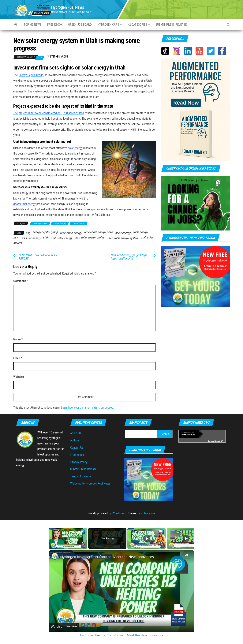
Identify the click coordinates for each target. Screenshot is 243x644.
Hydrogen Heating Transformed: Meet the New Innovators (107, 557)
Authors (75, 440)
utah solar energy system (123, 238)
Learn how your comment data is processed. (87, 408)
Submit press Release (171, 25)
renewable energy (71, 233)
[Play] (147, 538)
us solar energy (31, 238)
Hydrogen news (40, 223)
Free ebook (55, 25)
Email (18, 358)
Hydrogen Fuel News (68, 7)
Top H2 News (33, 25)
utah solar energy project (90, 237)
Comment (21, 281)
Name (18, 339)
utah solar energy (61, 238)
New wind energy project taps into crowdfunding (129, 257)
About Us (76, 433)
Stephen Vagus (59, 57)
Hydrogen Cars (110, 25)
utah (46, 237)
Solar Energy (60, 223)
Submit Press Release (83, 469)
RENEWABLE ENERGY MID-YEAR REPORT (38, 257)
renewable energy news (99, 232)
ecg (28, 233)
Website (19, 377)
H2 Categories (139, 25)
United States (79, 223)
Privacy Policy (79, 462)
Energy (211, 441)
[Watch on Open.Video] (64, 627)
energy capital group (45, 232)
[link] (55, 556)
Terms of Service (81, 476)
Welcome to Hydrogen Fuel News (90, 483)
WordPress (119, 513)
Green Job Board (80, 25)
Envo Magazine (147, 513)
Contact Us (77, 448)
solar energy (123, 233)
